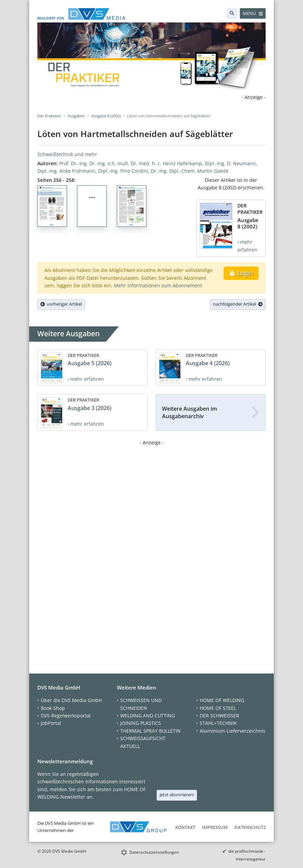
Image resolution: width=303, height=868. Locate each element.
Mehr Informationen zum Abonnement (158, 285)
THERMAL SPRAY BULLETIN (150, 731)
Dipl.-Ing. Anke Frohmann (66, 171)
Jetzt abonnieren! (177, 795)
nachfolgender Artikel (238, 304)
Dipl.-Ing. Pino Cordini (123, 171)
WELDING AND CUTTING (148, 716)
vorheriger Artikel (61, 304)
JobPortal (51, 723)
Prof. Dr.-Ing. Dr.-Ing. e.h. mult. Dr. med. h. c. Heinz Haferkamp (131, 163)
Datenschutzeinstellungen (154, 852)
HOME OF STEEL (218, 708)
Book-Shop (53, 708)
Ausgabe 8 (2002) (106, 116)
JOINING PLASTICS (141, 723)
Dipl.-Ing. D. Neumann (230, 163)
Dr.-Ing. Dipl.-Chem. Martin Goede (190, 171)
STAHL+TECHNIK (218, 723)
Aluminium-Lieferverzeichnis (233, 731)
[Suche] (232, 13)
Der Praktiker (49, 116)
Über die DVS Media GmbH (71, 700)
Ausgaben (76, 116)
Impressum (215, 827)
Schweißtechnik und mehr (67, 154)
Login (241, 273)
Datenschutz (250, 827)
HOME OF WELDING (222, 700)
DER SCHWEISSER (219, 716)
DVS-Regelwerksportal (66, 716)
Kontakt (185, 827)
